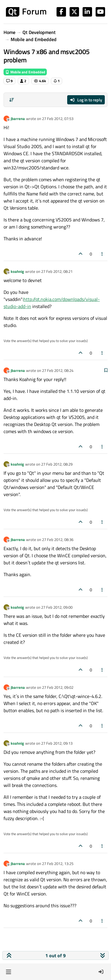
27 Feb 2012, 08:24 (58, 370)
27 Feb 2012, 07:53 (58, 119)
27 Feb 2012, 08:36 (58, 540)
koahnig (17, 271)
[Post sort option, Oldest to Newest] (12, 100)
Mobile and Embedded (25, 72)
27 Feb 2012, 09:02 (58, 687)
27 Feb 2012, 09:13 (57, 743)
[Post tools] (102, 254)
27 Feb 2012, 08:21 (57, 271)
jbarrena (18, 119)
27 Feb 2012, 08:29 (57, 464)
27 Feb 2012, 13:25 (58, 864)
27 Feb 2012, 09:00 (57, 607)
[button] (8, 972)
